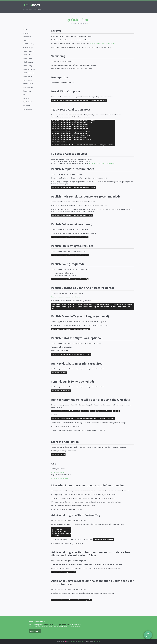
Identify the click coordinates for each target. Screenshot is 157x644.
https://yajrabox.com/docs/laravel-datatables (66, 297)
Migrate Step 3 (27, 109)
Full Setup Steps (28, 48)
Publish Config (27, 66)
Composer (26, 40)
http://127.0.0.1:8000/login (60, 478)
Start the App (27, 91)
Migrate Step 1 (27, 102)
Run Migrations (28, 80)
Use (24, 95)
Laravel (25, 29)
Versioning (26, 33)
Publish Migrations (29, 76)
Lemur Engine (81, 642)
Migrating (26, 98)
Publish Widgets (28, 62)
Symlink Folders (28, 84)
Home (25, 9)
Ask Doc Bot (97, 642)
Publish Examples (28, 73)
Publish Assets (27, 58)
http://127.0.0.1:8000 (58, 472)
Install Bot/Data (28, 87)
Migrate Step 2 (27, 105)
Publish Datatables (29, 69)
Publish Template (28, 51)
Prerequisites (27, 37)
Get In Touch (35, 631)
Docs (30, 9)
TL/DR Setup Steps (29, 44)
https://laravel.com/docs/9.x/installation (103, 44)
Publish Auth (27, 55)
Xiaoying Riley (72, 642)
